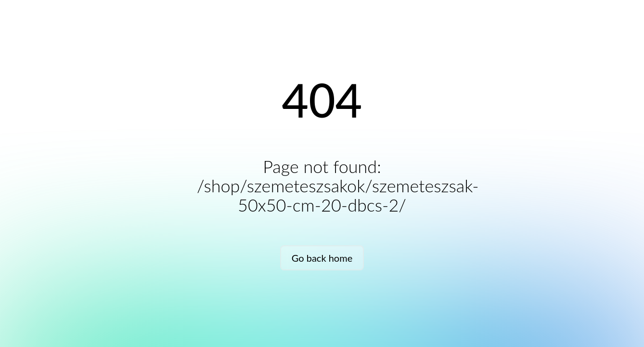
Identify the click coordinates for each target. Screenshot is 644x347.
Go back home (322, 258)
